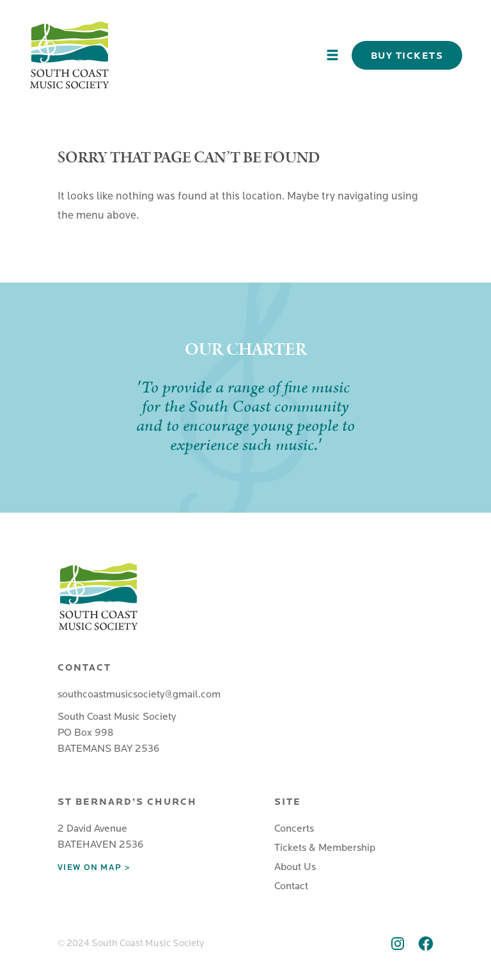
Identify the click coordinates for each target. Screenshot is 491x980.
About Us (295, 867)
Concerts (294, 828)
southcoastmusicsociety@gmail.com (139, 694)
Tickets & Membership (325, 848)
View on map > (94, 867)
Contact (291, 886)
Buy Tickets (407, 56)
